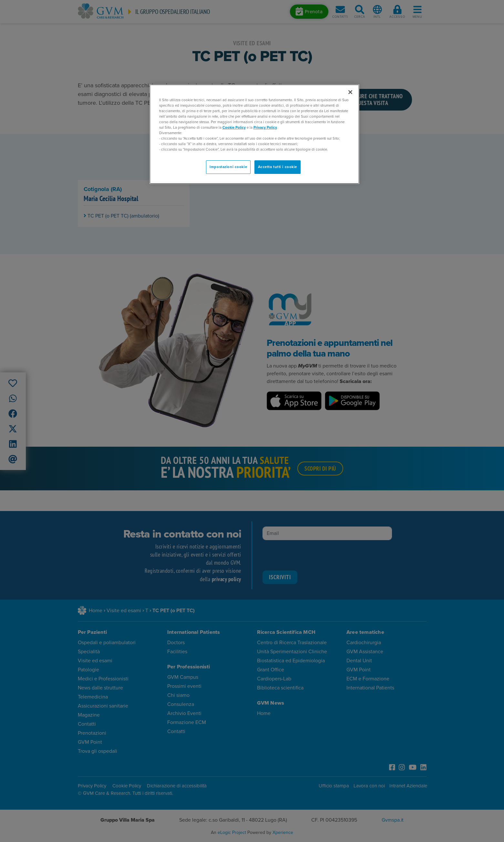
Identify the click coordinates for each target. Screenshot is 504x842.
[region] (254, 134)
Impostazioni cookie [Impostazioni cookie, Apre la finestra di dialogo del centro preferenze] (228, 167)
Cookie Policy (234, 128)
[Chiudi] (350, 92)
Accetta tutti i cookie (278, 167)
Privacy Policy (265, 128)
